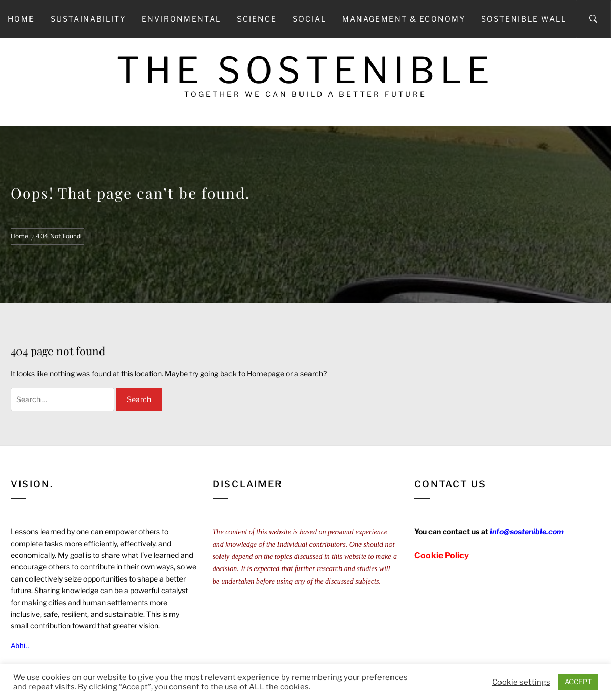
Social (309, 19)
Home (21, 19)
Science (257, 19)
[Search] (593, 19)
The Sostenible (305, 70)
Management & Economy (404, 19)
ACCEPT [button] (578, 682)
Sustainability (88, 19)
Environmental (181, 19)
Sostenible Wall (524, 19)
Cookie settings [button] (521, 682)
